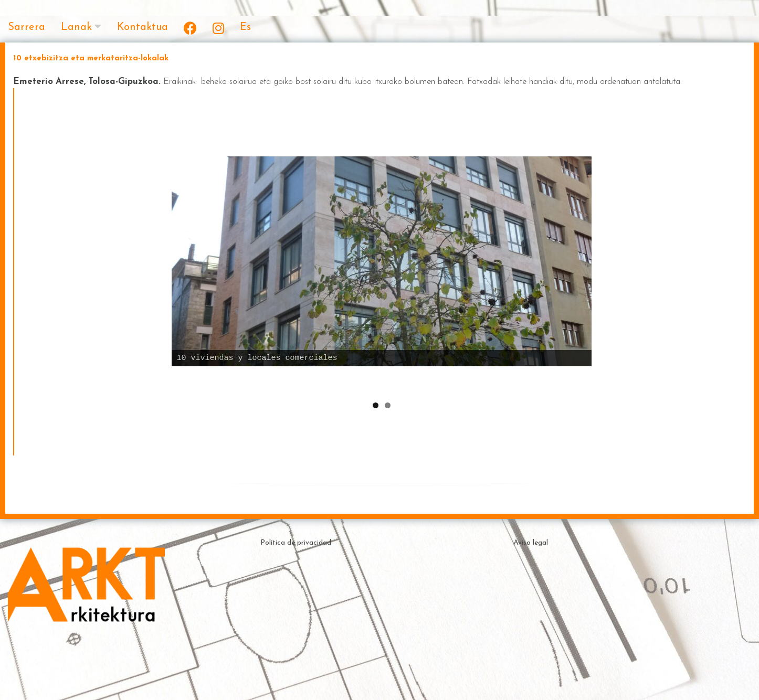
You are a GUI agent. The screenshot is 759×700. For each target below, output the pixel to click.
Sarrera (27, 27)
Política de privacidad (296, 546)
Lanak (76, 27)
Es (245, 27)
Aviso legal (531, 546)
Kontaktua (143, 27)
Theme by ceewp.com (397, 681)
